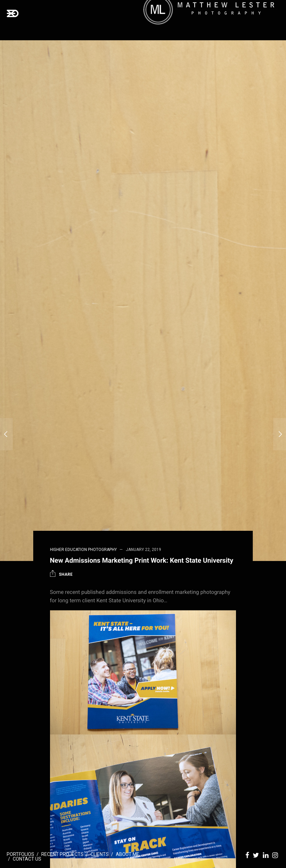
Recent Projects (62, 854)
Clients (100, 854)
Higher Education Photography (83, 550)
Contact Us (27, 859)
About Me (128, 854)
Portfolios (20, 854)
